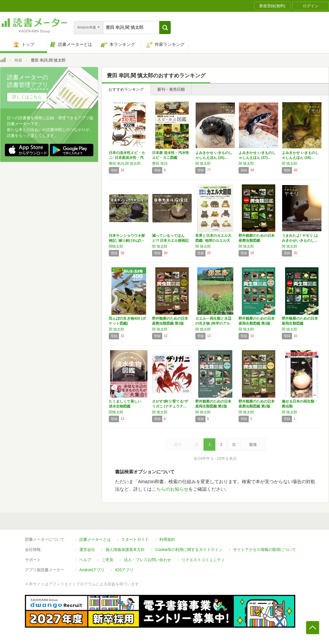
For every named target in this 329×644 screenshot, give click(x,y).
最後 (253, 445)
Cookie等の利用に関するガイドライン (189, 550)
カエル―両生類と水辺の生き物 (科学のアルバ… (213, 323)
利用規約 (167, 540)
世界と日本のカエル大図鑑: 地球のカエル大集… (213, 240)
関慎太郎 (116, 246)
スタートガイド (135, 540)
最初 (178, 445)
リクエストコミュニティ (203, 560)
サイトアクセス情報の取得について (264, 550)
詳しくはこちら (27, 97)
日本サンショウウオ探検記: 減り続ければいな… (127, 240)
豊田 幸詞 (160, 163)
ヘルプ (85, 560)
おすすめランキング (126, 89)
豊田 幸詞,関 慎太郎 (125, 163)
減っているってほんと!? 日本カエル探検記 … (170, 240)
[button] (165, 28)
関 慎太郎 (203, 163)
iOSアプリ (124, 570)
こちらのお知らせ (170, 489)
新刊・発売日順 (171, 89)
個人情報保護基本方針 (125, 550)
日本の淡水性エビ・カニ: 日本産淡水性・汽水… (127, 158)
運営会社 (87, 550)
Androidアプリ (92, 570)
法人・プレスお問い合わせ (147, 560)
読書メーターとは (95, 540)
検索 (18, 60)
